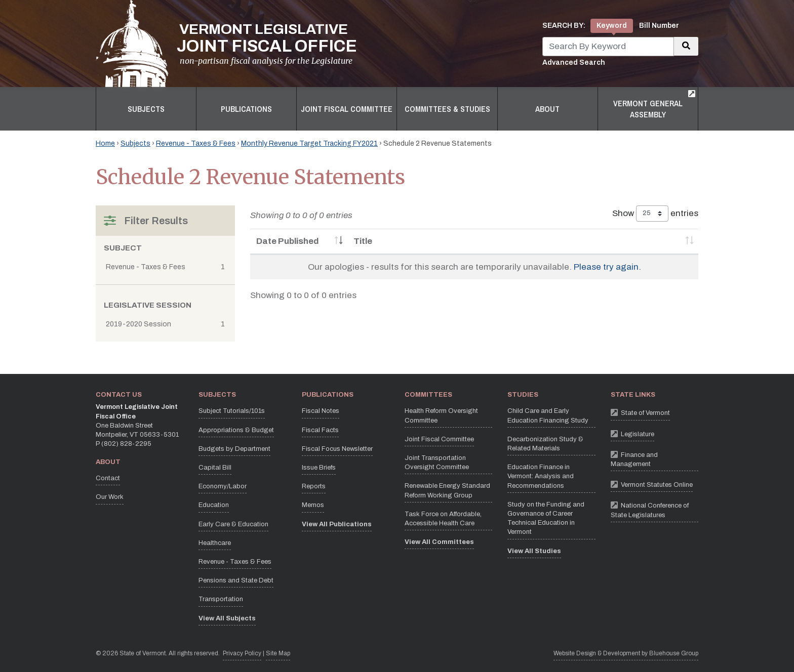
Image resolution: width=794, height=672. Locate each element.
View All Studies (534, 551)
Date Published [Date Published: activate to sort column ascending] (288, 241)
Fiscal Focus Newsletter (337, 449)
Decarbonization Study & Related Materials (545, 444)
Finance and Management (654, 458)
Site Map (278, 653)
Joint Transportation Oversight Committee (437, 463)
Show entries (655, 214)
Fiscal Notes (321, 411)
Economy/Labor (223, 486)
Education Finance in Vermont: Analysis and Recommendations (541, 476)
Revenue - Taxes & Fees (196, 143)
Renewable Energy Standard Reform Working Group (447, 490)
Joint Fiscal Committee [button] (347, 109)
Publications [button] (246, 109)
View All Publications (337, 524)
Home (105, 143)
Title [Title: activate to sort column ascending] (363, 241)
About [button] (547, 109)
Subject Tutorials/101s (232, 411)
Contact (108, 478)
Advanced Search (574, 62)
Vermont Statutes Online (652, 484)
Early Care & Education (233, 524)
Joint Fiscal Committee (439, 439)
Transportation (221, 599)
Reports (314, 486)
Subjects (135, 143)
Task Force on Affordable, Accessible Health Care (443, 519)
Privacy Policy (242, 653)
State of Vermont (640, 412)
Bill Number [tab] (659, 26)
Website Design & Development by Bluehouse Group (626, 653)
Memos (313, 505)
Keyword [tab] (612, 26)
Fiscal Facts (320, 430)
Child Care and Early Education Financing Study (548, 415)
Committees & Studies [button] (447, 109)
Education (214, 505)
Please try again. (607, 267)
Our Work (110, 497)
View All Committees (439, 542)
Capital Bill (215, 468)
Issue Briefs (319, 468)
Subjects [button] (146, 109)
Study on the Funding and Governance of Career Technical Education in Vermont (546, 518)
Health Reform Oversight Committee (441, 415)
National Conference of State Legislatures (654, 509)
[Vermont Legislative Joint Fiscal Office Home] (226, 44)
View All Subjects (227, 618)
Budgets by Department (234, 449)
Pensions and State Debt (236, 580)
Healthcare (215, 543)
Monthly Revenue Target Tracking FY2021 (309, 143)
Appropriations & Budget (236, 430)
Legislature (632, 433)
